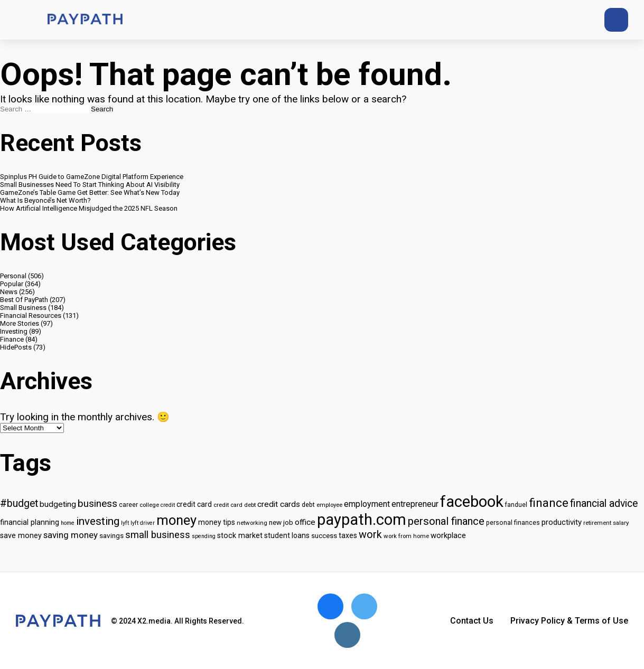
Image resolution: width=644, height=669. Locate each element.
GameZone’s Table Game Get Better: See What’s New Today (90, 192)
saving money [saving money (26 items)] (71, 535)
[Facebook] (557, 20)
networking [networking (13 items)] (252, 523)
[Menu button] (21, 20)
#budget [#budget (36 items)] (19, 503)
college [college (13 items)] (149, 505)
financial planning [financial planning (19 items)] (30, 522)
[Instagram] (577, 20)
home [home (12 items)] (68, 523)
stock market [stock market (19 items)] (240, 536)
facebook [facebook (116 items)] (472, 502)
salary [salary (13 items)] (621, 523)
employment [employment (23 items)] (367, 504)
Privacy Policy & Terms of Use (569, 621)
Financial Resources (31, 315)
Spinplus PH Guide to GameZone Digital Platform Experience (92, 177)
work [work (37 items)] (370, 535)
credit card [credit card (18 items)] (194, 504)
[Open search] (616, 20)
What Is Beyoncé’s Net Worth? (45, 200)
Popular (12, 284)
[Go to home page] (85, 20)
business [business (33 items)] (97, 504)
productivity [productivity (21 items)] (562, 522)
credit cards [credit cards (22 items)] (279, 504)
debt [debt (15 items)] (308, 505)
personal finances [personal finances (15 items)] (513, 522)
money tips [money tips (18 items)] (217, 522)
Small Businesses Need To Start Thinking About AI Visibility (90, 185)
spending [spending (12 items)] (204, 536)
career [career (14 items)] (128, 505)
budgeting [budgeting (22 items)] (58, 504)
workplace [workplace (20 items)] (448, 535)
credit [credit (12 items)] (168, 505)
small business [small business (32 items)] (158, 535)
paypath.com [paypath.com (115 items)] (362, 520)
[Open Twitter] (364, 606)
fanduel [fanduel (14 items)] (516, 505)
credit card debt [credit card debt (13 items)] (235, 505)
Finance (12, 339)
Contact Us (472, 621)
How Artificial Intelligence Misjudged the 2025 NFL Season (89, 208)
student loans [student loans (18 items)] (287, 535)
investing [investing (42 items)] (98, 521)
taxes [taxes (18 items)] (348, 535)
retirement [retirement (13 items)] (597, 523)
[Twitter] (538, 20)
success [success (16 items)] (324, 536)
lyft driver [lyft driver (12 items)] (143, 523)
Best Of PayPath (24, 300)
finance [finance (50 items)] (549, 503)
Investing (14, 331)
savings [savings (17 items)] (111, 535)
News (9, 292)
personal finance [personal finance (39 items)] (446, 521)
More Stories (20, 323)
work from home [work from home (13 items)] (406, 536)
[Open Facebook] (330, 606)
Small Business (23, 308)
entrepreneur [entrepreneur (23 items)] (415, 504)
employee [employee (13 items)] (329, 505)
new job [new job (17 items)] (281, 522)
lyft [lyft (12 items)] (125, 523)
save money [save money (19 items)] (21, 536)
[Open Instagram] (347, 635)
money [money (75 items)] (176, 520)
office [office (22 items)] (305, 522)
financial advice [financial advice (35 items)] (604, 503)
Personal (13, 276)
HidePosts (16, 347)
